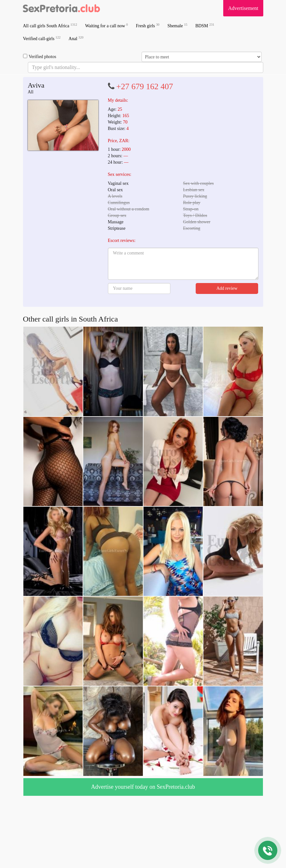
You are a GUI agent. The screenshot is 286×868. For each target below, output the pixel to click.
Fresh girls (148, 26)
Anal (76, 38)
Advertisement (243, 8)
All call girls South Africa (50, 26)
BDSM (205, 26)
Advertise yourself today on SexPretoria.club (143, 787)
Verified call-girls (42, 38)
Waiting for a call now (107, 26)
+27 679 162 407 (145, 86)
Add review (227, 288)
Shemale (177, 26)
